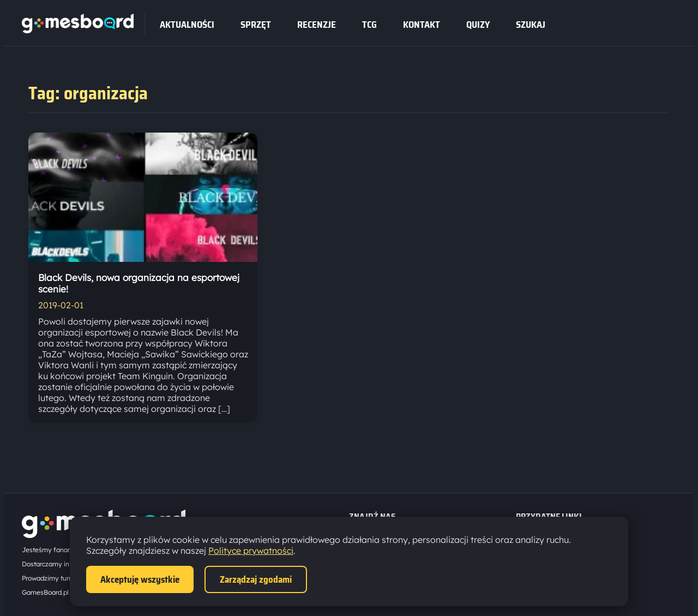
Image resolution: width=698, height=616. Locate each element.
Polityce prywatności (251, 551)
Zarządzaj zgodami (256, 579)
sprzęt (256, 25)
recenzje (317, 25)
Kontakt (422, 25)
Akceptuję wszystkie (140, 579)
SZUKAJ (531, 25)
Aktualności (187, 25)
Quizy (478, 25)
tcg (369, 25)
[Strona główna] (78, 30)
